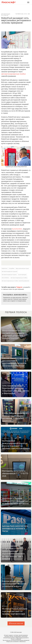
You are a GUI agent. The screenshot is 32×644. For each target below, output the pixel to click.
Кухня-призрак (22, 275)
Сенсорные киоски (8, 356)
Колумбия (12, 268)
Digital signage (7, 383)
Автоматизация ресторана (9, 275)
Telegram (19, 287)
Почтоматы (6, 524)
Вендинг (5, 411)
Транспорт (6, 438)
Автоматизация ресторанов (6, 15)
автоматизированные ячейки (13, 74)
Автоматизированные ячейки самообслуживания (15, 281)
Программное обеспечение (11, 328)
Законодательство (9, 468)
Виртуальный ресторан (22, 268)
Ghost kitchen (5, 278)
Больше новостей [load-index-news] (16, 623)
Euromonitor (17, 229)
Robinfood (5, 268)
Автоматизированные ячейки (19, 278)
